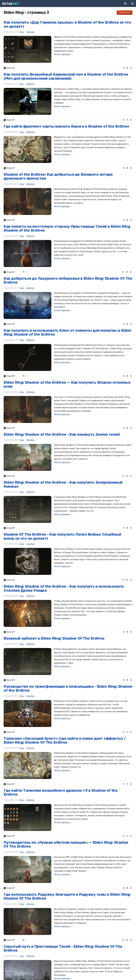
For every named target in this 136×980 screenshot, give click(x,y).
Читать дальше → (63, 54)
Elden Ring (30, 32)
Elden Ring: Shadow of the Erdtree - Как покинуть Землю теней (62, 435)
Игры (22, 32)
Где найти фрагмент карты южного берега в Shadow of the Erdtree (66, 127)
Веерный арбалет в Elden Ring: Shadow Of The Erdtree (54, 639)
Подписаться (125, 12)
